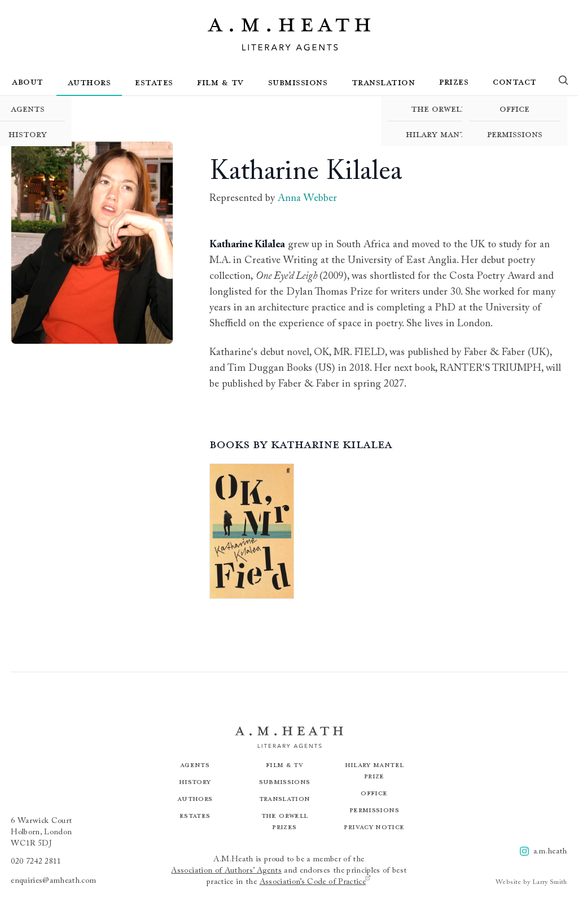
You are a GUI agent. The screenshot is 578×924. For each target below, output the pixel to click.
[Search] (563, 82)
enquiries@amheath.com (53, 881)
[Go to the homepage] (289, 34)
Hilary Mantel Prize (454, 134)
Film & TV (220, 82)
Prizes (454, 81)
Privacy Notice (374, 827)
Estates (154, 82)
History (195, 781)
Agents (195, 765)
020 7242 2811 (36, 862)
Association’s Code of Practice (316, 881)
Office (514, 108)
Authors (89, 82)
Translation (384, 82)
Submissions (298, 82)
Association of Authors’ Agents (226, 871)
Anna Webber (307, 199)
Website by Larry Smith (531, 882)
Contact (515, 81)
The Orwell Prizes (454, 108)
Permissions (515, 134)
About (28, 81)
